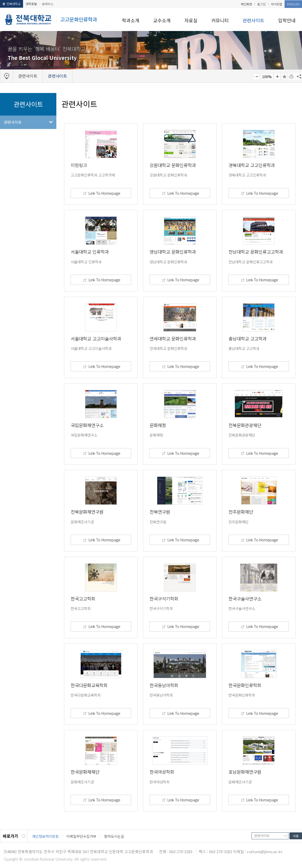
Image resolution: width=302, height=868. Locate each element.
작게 (257, 77)
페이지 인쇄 (292, 77)
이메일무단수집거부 (81, 836)
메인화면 (246, 4)
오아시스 (48, 4)
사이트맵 (276, 4)
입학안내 (287, 20)
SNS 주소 (299, 76)
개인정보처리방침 (45, 836)
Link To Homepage (104, 193)
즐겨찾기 (284, 77)
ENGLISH (293, 4)
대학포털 (31, 4)
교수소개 (162, 20)
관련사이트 (253, 20)
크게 (277, 77)
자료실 (191, 20)
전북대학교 (12, 4)
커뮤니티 (220, 20)
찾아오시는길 (114, 836)
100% (267, 77)
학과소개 (131, 20)
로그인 (261, 4)
